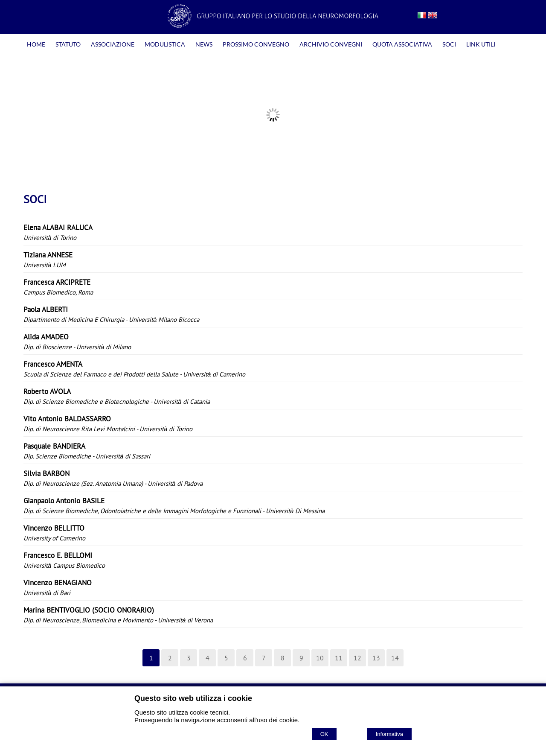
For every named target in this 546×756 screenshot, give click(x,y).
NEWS (204, 44)
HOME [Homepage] (36, 44)
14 (395, 658)
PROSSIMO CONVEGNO (256, 44)
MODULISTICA (165, 44)
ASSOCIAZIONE (113, 44)
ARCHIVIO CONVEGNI (331, 44)
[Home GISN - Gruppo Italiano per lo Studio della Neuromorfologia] (273, 25)
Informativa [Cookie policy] (389, 734)
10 (320, 658)
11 (339, 658)
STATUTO (68, 44)
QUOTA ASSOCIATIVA (402, 44)
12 (357, 658)
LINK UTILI (481, 44)
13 (376, 658)
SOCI (449, 44)
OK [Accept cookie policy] (324, 734)
